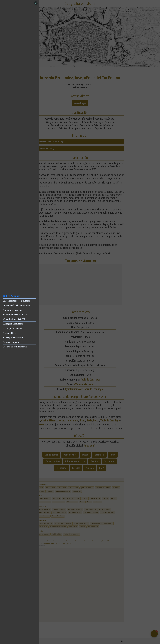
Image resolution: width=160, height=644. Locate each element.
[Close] (36, 3)
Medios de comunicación (15, 347)
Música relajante (11, 342)
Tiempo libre (9, 333)
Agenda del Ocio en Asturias (17, 305)
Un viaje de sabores (13, 328)
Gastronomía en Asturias (15, 315)
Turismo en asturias (13, 310)
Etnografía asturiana (13, 324)
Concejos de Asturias (13, 337)
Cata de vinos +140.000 (14, 319)
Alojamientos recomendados (17, 301)
